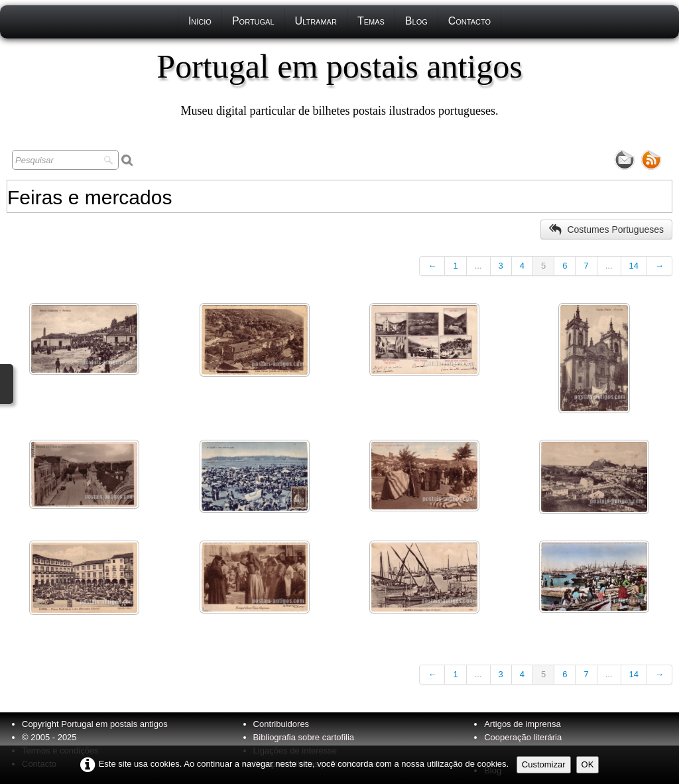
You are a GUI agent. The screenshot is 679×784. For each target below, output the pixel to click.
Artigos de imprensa (523, 724)
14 (634, 266)
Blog (416, 21)
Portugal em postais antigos (114, 724)
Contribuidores (281, 724)
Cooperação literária (523, 737)
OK (588, 764)
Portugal (253, 21)
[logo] (339, 83)
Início (200, 21)
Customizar (544, 764)
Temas (371, 21)
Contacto (469, 21)
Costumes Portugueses (606, 229)
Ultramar (316, 21)
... (478, 266)
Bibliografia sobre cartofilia (304, 737)
